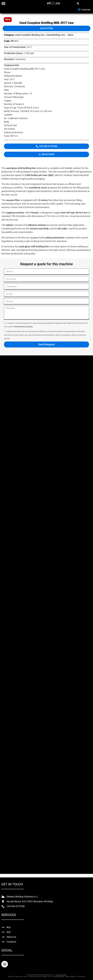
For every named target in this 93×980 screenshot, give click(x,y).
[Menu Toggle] (3, 3)
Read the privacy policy (24, 327)
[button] (78, 3)
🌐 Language (84, 9)
